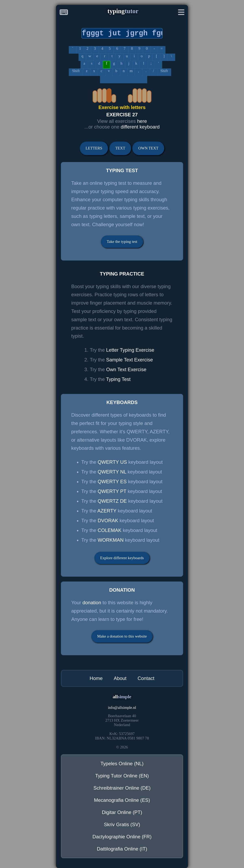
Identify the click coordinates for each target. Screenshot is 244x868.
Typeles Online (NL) (122, 764)
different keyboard (140, 127)
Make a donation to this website (122, 636)
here (142, 121)
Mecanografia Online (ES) (122, 800)
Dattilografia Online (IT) (122, 849)
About (120, 678)
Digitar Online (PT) (122, 812)
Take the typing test (122, 242)
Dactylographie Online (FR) (122, 837)
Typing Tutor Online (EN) (122, 776)
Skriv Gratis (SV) (122, 824)
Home (96, 678)
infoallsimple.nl (122, 707)
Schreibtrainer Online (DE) (122, 788)
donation (92, 603)
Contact (146, 678)
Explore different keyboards (122, 558)
